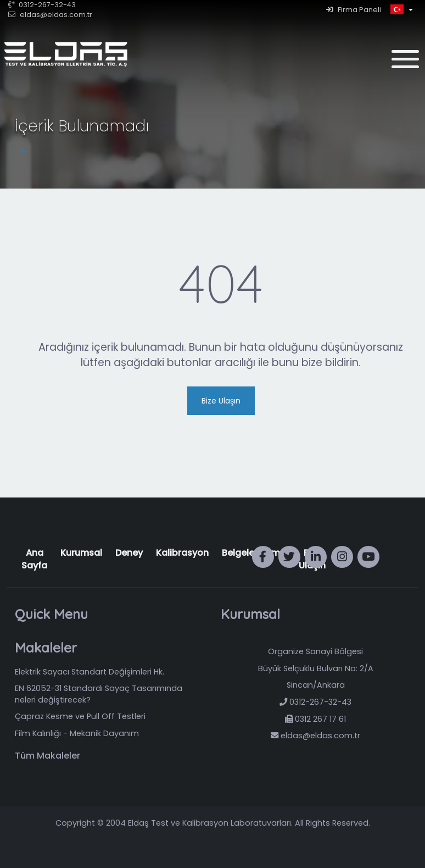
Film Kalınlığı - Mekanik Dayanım (77, 733)
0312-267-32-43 (42, 5)
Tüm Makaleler (47, 756)
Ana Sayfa (34, 559)
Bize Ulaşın (221, 401)
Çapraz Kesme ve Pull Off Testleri (80, 716)
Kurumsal (81, 553)
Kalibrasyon (182, 553)
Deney (129, 553)
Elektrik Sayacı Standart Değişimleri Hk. (90, 672)
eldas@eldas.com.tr (50, 15)
